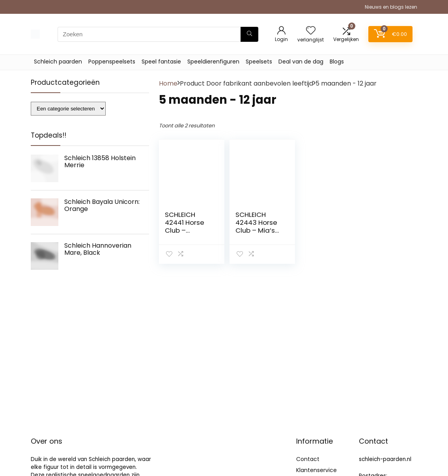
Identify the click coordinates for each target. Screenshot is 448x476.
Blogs (337, 62)
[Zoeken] (249, 34)
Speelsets (259, 62)
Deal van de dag (301, 62)
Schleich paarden (58, 62)
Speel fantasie (161, 62)
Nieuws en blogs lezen (391, 7)
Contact (308, 459)
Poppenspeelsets (112, 62)
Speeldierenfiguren (213, 62)
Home (168, 83)
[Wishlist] (311, 31)
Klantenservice (316, 470)
